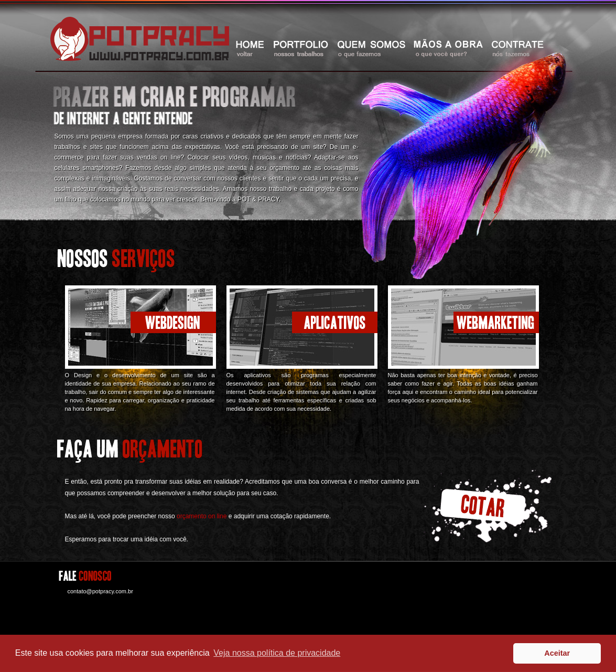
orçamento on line (202, 516)
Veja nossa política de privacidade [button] (277, 653)
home (250, 48)
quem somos (372, 48)
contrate (517, 48)
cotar (488, 506)
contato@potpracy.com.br (100, 591)
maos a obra (449, 48)
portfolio (301, 48)
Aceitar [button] (557, 653)
